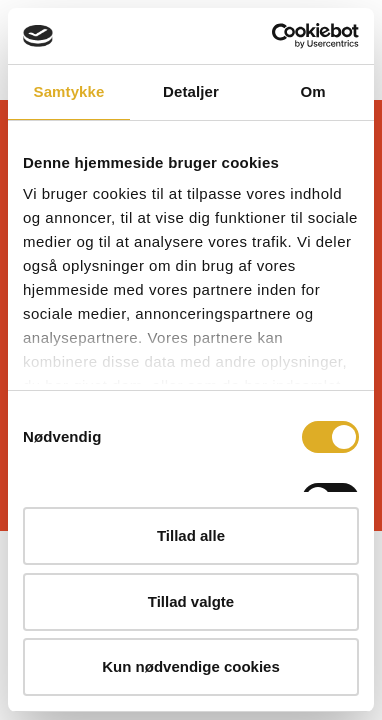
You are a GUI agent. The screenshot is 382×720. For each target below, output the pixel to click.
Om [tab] (312, 91)
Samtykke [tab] (69, 91)
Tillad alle (191, 535)
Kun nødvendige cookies (191, 666)
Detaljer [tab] (191, 91)
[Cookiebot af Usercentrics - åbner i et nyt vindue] (273, 36)
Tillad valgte (191, 601)
